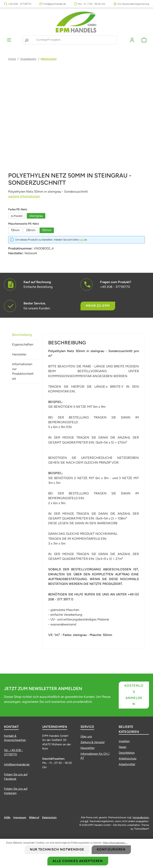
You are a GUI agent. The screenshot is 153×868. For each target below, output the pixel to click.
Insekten (124, 741)
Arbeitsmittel (127, 764)
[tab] (24, 335)
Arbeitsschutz (128, 758)
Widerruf (34, 817)
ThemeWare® (142, 829)
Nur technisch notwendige (57, 849)
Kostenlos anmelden (134, 695)
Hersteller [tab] (19, 354)
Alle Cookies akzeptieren (78, 861)
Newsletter (88, 748)
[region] (76, 124)
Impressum (20, 817)
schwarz (17, 216)
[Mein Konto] (132, 40)
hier (81, 240)
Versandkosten (141, 817)
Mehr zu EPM (98, 306)
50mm (47, 230)
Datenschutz (49, 817)
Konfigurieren (111, 849)
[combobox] (76, 40)
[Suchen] (26, 40)
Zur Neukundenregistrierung (133, 4)
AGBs (7, 817)
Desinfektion (127, 753)
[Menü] (9, 40)
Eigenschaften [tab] (23, 344)
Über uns (86, 736)
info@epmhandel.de (55, 4)
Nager (123, 747)
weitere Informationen (24, 196)
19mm (15, 230)
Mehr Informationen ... (115, 843)
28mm (31, 230)
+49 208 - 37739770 (20, 4)
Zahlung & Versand (92, 742)
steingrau (36, 216)
